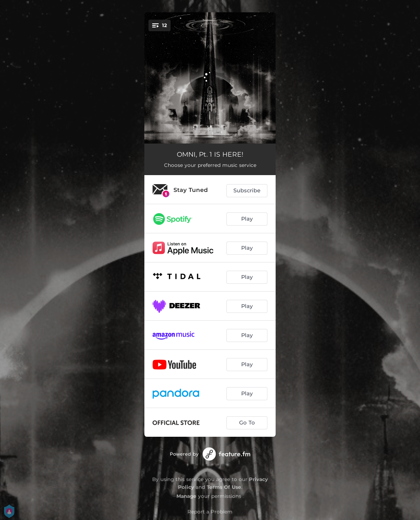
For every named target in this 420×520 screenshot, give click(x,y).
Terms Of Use (224, 487)
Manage (186, 496)
